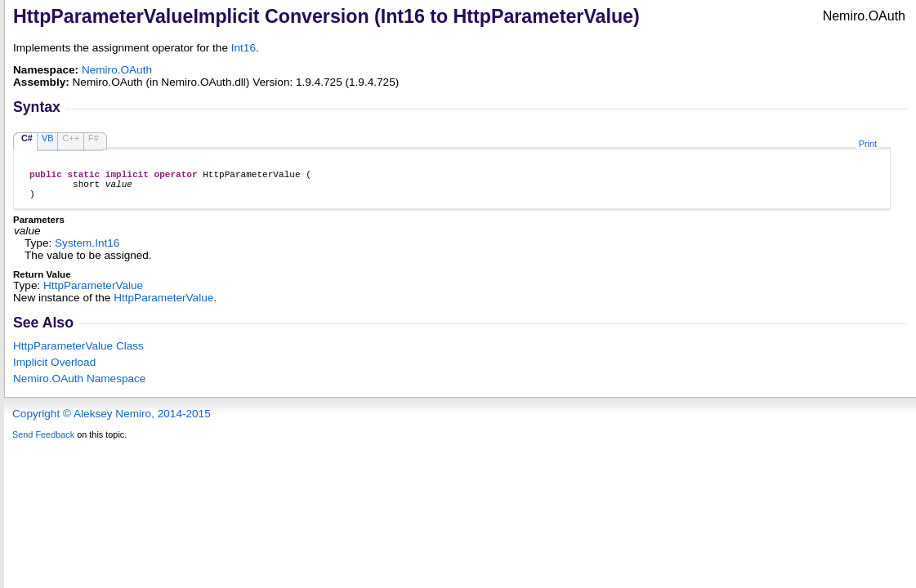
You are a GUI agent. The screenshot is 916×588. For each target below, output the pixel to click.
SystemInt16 (87, 250)
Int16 (244, 48)
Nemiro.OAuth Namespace (79, 386)
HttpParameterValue (93, 293)
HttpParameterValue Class (78, 353)
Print (868, 144)
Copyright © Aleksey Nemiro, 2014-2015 (112, 421)
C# (27, 138)
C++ (71, 138)
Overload (54, 370)
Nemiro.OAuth (117, 70)
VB (48, 138)
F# (94, 138)
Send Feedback (43, 442)
